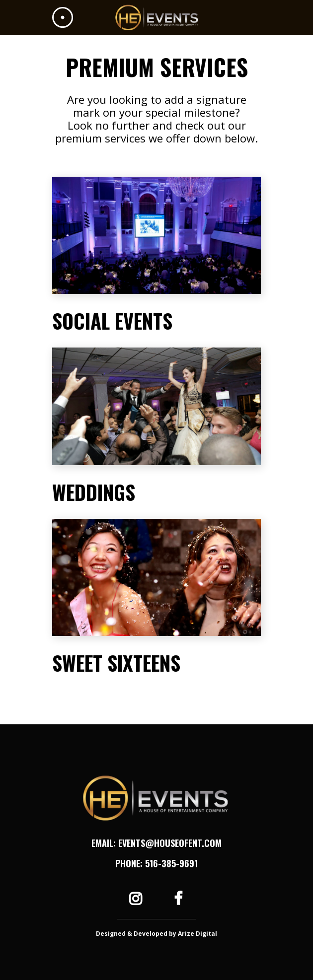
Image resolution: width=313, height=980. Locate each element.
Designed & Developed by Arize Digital (156, 934)
